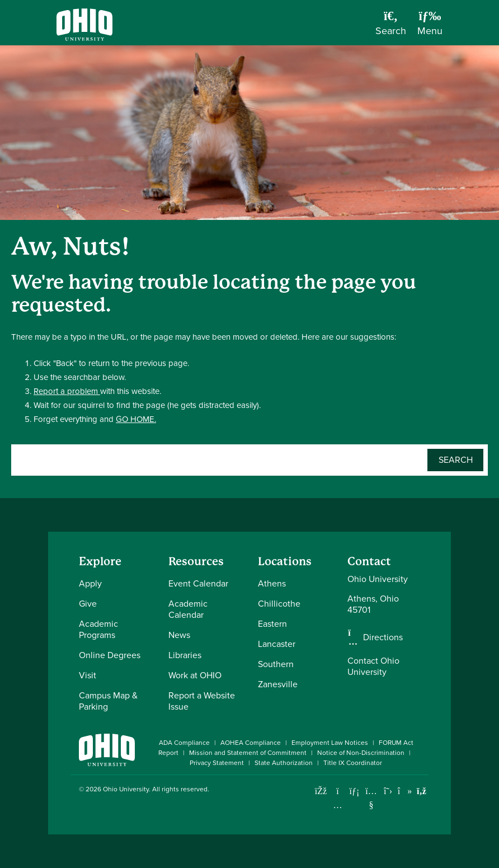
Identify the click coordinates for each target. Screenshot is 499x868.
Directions (383, 637)
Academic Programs (98, 629)
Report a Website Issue (202, 701)
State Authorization (284, 763)
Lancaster (277, 644)
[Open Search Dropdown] (391, 27)
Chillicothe (279, 604)
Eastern (272, 624)
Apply (90, 583)
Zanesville (278, 684)
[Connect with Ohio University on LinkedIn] (354, 791)
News (179, 635)
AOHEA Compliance (251, 743)
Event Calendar (198, 583)
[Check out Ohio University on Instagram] (338, 805)
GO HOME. (136, 419)
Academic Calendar (188, 609)
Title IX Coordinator (353, 763)
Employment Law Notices (330, 743)
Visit (88, 675)
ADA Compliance (184, 743)
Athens (272, 583)
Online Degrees (110, 655)
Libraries (185, 655)
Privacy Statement (217, 763)
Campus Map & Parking (108, 701)
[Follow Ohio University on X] (388, 791)
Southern (276, 664)
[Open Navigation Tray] (430, 27)
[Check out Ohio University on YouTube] (371, 798)
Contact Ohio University (373, 666)
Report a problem (67, 391)
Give (88, 604)
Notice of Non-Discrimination (361, 753)
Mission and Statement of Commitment (248, 753)
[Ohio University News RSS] (422, 791)
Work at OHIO (195, 675)
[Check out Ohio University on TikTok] (405, 791)
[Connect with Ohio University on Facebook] (321, 791)
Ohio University (126, 789)
